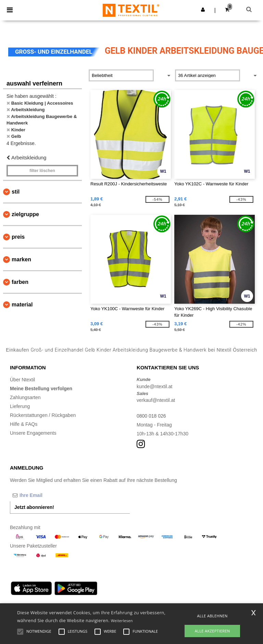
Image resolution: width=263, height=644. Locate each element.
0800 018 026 (151, 416)
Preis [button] (18, 237)
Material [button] (22, 305)
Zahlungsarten (25, 397)
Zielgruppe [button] (25, 214)
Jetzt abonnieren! (34, 507)
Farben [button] (20, 282)
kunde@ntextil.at (155, 386)
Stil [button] (16, 192)
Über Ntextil (22, 380)
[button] (203, 10)
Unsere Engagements (33, 433)
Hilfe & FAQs (24, 424)
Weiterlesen (122, 621)
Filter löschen (42, 171)
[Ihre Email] (46, 495)
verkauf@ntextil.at (156, 400)
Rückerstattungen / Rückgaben (43, 415)
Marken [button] (21, 259)
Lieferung (20, 406)
